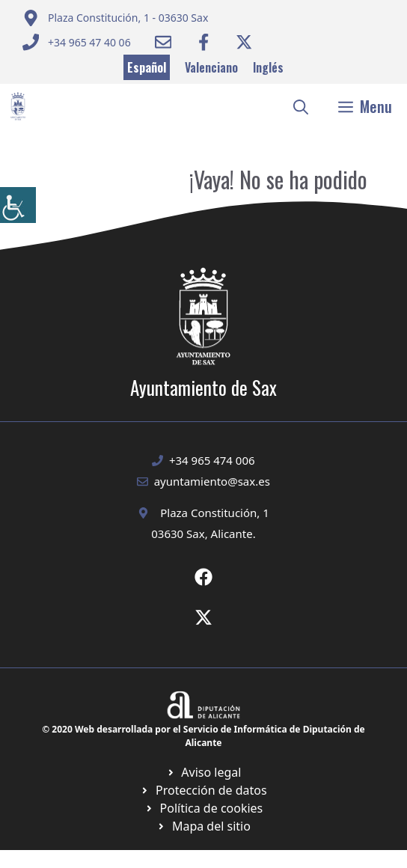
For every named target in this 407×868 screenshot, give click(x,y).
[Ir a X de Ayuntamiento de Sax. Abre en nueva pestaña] (203, 617)
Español (147, 67)
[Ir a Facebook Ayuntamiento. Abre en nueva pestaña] (203, 42)
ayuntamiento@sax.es (212, 481)
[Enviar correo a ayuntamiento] (116, 18)
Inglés (268, 67)
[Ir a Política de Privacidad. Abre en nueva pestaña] (204, 772)
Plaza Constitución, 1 (215, 513)
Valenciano (211, 67)
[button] (301, 106)
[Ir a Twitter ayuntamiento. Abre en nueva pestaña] (244, 42)
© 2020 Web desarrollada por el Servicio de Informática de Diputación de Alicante (203, 736)
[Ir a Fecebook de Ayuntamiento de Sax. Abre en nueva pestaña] (203, 577)
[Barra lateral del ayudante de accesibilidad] (18, 205)
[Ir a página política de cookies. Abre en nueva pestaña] (203, 790)
